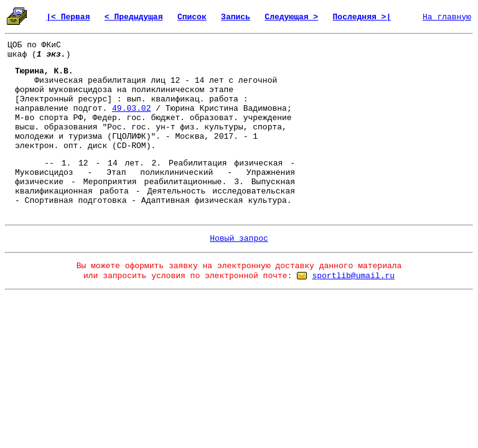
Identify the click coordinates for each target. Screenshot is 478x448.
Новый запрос (239, 239)
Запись (236, 17)
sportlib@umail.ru (353, 276)
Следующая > (291, 17)
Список (192, 17)
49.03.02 (131, 109)
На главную (447, 17)
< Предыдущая (134, 17)
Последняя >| (362, 17)
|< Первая (68, 17)
